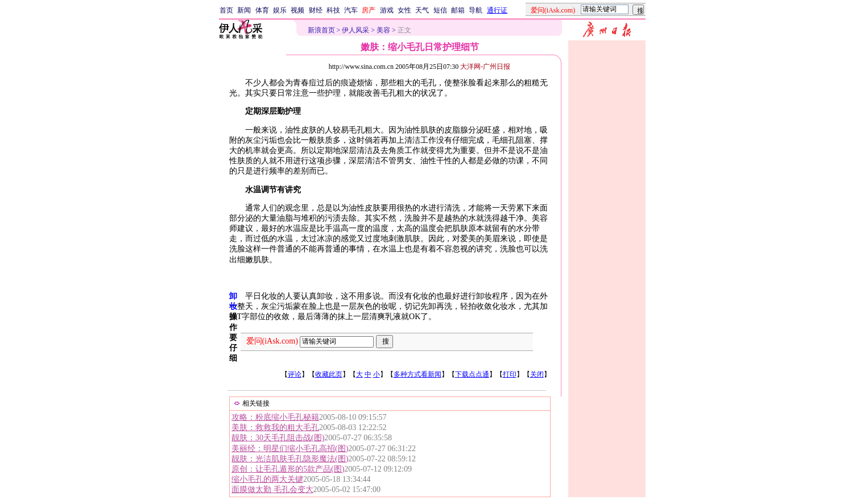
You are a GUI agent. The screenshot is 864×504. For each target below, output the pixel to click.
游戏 (387, 10)
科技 (333, 10)
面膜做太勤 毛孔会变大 (272, 489)
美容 (383, 30)
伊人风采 (355, 30)
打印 (510, 374)
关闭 (537, 374)
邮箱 (458, 10)
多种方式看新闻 (417, 374)
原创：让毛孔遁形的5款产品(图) (288, 469)
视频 (297, 10)
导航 (476, 10)
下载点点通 (472, 374)
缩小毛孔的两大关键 (267, 479)
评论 (295, 374)
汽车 (351, 10)
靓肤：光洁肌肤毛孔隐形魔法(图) (290, 459)
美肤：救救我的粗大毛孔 (275, 427)
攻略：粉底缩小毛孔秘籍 (275, 417)
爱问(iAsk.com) (272, 341)
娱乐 (280, 10)
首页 (226, 10)
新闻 (244, 10)
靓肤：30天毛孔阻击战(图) (278, 438)
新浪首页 (321, 30)
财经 (316, 10)
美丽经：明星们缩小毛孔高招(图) (290, 449)
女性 (404, 10)
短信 (440, 10)
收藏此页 (329, 374)
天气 (422, 10)
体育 (262, 10)
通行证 (497, 10)
